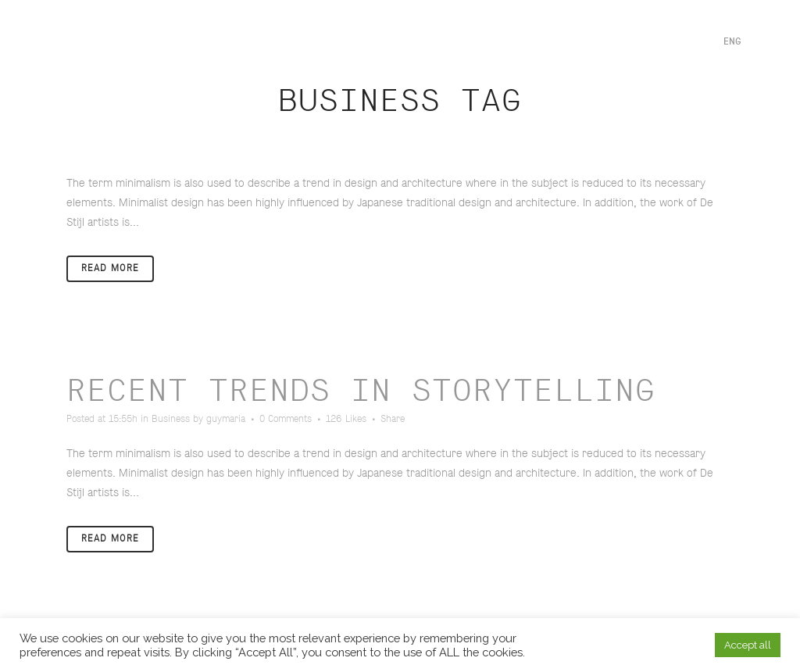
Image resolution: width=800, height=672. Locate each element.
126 (346, 420)
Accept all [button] (748, 645)
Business (171, 419)
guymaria (226, 419)
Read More (110, 268)
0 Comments (286, 419)
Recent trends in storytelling (361, 391)
